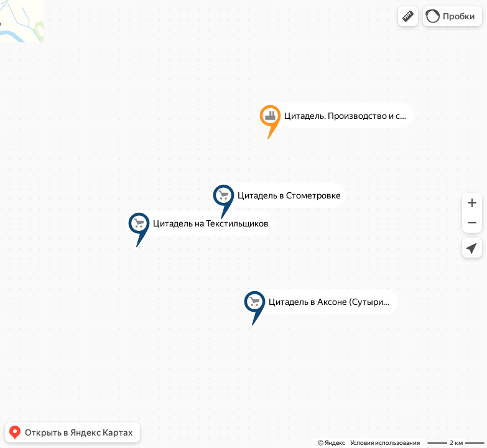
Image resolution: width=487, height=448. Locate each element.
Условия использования (385, 443)
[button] (408, 16)
